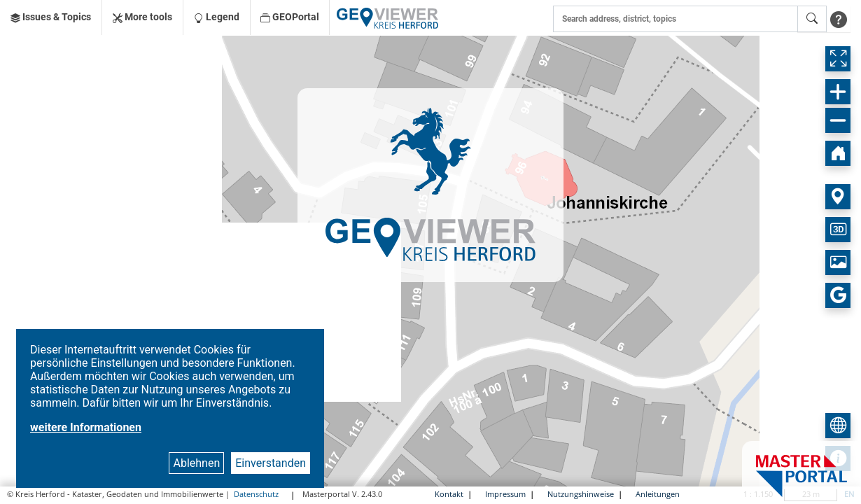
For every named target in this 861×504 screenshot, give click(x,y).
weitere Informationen (86, 427)
